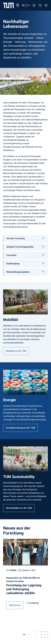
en (28, 5)
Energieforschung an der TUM (20, 428)
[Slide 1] (24, 635)
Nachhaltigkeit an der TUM (19, 508)
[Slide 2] (28, 635)
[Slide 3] (31, 635)
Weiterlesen (15, 605)
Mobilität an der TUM (16, 351)
